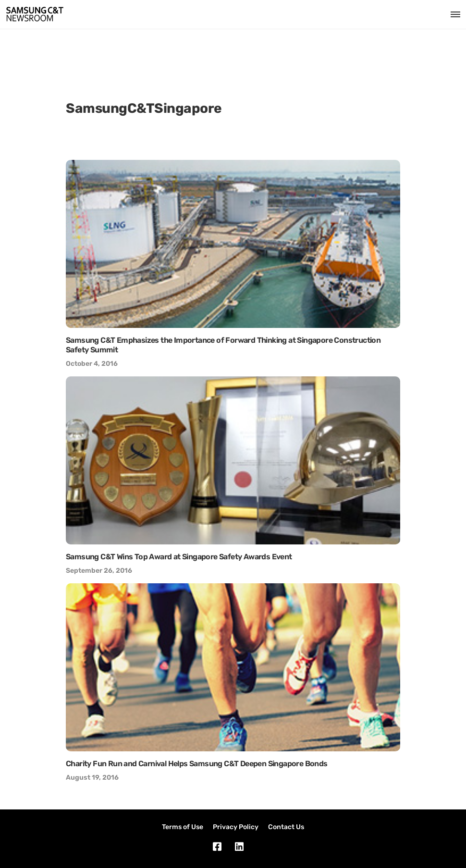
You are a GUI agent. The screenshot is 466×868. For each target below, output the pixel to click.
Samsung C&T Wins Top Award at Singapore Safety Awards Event (179, 557)
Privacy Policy (236, 827)
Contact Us (286, 827)
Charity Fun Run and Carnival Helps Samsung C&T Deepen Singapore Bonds (197, 764)
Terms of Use (183, 827)
